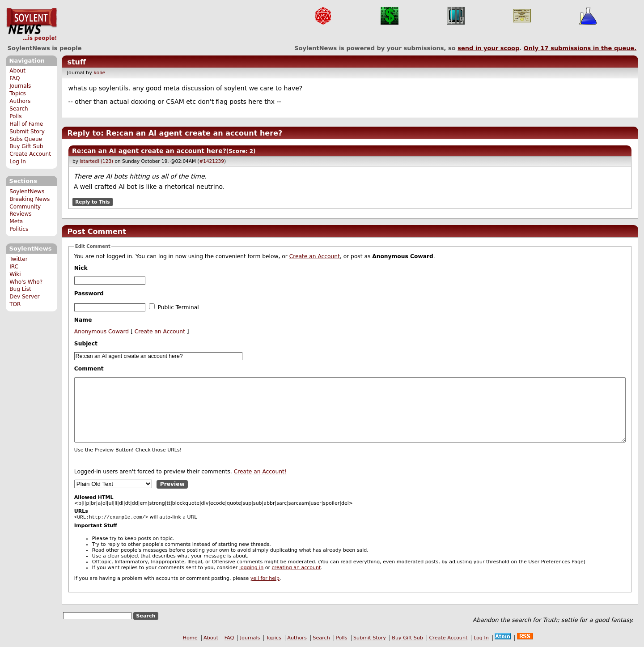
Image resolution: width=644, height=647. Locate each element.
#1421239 (212, 161)
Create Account (30, 154)
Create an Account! (260, 472)
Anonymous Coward (102, 332)
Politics (19, 229)
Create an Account (315, 256)
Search (19, 109)
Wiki (15, 274)
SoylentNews (32, 25)
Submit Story (27, 132)
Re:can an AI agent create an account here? (149, 151)
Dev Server (24, 297)
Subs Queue (26, 139)
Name (83, 320)
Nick (81, 268)
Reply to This (92, 202)
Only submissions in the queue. (580, 48)
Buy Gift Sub (26, 146)
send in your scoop (488, 48)
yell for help (265, 579)
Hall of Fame (26, 124)
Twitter (18, 259)
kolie (99, 73)
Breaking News (30, 199)
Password (89, 294)
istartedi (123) (96, 161)
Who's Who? (26, 282)
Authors (20, 101)
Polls (15, 116)
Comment (89, 369)
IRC (14, 267)
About (17, 71)
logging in (251, 568)
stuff (76, 62)
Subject (86, 344)
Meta (16, 221)
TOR (15, 304)
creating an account (297, 568)
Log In (18, 162)
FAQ (15, 78)
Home (190, 639)
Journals (20, 86)
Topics (18, 94)
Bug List (20, 289)
